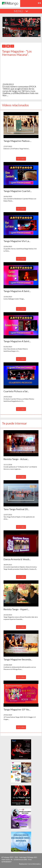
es (39, 3)
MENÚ (21, 11)
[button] (21, 125)
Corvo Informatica (34, 864)
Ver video (21, 159)
